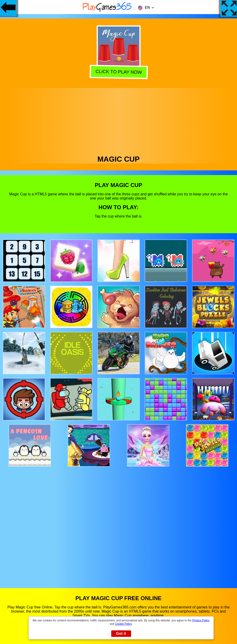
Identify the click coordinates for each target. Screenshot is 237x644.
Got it (121, 633)
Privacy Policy (201, 620)
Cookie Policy (123, 624)
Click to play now (119, 72)
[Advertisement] (119, 120)
